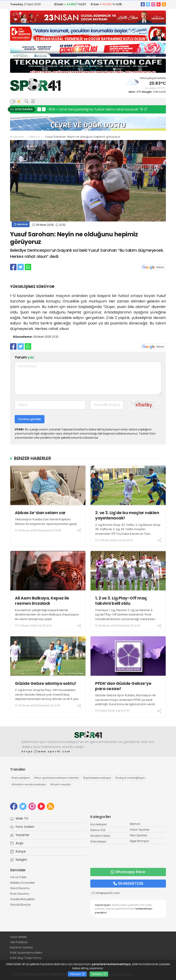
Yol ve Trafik (18, 877)
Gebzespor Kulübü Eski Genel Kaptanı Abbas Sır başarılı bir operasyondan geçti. (46, 522)
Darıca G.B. (98, 830)
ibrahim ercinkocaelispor (29, 784)
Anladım (99, 974)
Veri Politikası (19, 942)
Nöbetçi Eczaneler (22, 883)
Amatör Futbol (100, 836)
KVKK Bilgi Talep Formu (26, 958)
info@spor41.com (108, 893)
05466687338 (128, 884)
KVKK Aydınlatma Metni (26, 953)
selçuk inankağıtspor (130, 778)
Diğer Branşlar (139, 841)
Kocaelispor (99, 824)
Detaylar (77, 974)
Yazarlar (20, 835)
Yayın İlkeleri (18, 937)
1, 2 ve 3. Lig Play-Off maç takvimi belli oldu (121, 601)
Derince (34, 137)
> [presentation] (44, 109)
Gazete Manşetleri (22, 899)
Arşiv (17, 843)
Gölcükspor (98, 841)
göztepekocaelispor (97, 778)
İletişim (19, 860)
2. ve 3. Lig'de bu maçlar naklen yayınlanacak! (127, 515)
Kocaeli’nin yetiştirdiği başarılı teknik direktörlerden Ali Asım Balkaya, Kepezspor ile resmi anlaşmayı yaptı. (47, 615)
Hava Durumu (20, 888)
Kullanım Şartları (22, 947)
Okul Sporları (138, 835)
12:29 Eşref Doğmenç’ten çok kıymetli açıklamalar (90, 109)
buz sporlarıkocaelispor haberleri (56, 778)
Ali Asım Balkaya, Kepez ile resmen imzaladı (42, 601)
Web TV (19, 818)
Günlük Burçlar (20, 905)
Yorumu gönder (30, 419)
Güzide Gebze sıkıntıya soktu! (45, 683)
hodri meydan (61, 784)
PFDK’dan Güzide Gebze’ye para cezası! (123, 686)
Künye (18, 851)
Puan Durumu (20, 894)
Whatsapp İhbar (128, 872)
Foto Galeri (22, 827)
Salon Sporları (140, 830)
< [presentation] (39, 109)
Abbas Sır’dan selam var (40, 513)
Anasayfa (17, 137)
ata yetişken (21, 778)
